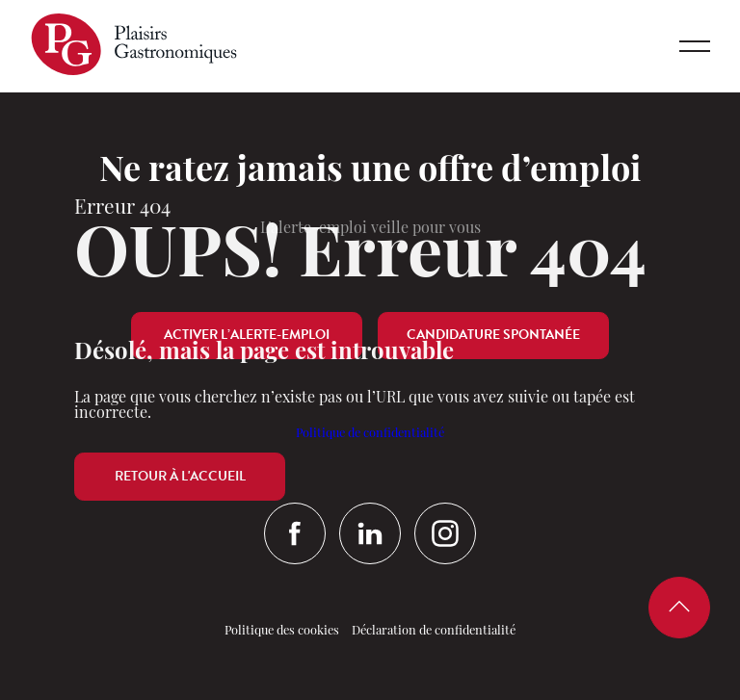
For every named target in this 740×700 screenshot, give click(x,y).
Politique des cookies (282, 631)
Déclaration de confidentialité (434, 631)
